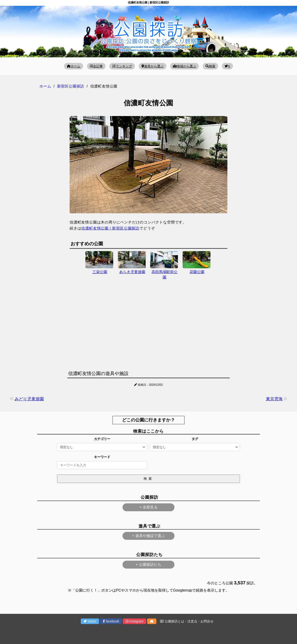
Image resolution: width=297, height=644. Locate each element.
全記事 (96, 66)
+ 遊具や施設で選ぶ (148, 536)
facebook (111, 621)
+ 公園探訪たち (148, 565)
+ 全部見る (148, 507)
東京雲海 (274, 399)
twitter (90, 621)
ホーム (74, 66)
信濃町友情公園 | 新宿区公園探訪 (110, 228)
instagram (134, 621)
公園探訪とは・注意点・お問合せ (187, 621)
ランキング (122, 66)
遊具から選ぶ (153, 66)
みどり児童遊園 (29, 399)
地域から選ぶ (184, 66)
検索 (210, 66)
